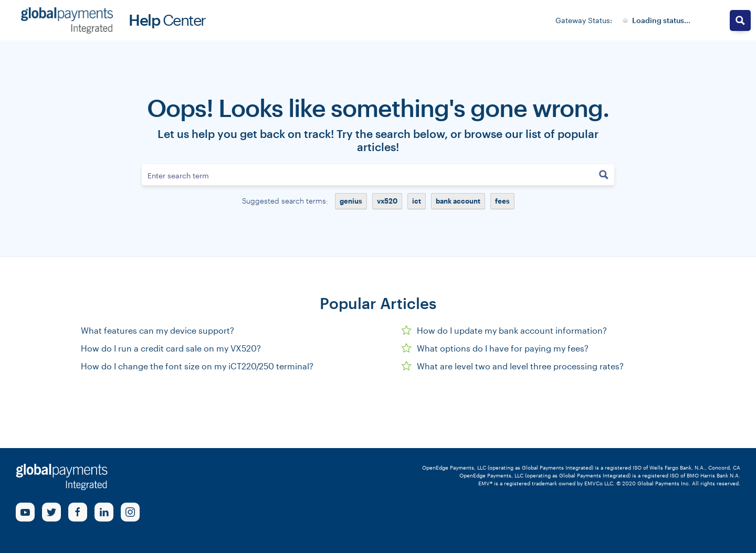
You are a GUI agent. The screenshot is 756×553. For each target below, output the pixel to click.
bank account (458, 201)
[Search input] (368, 175)
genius (351, 201)
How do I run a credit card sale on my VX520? (171, 348)
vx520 (387, 201)
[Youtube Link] (25, 512)
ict (417, 201)
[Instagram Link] (130, 512)
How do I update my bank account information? (504, 330)
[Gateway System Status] (657, 20)
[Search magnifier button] (604, 175)
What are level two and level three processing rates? (512, 366)
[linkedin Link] (104, 512)
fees (502, 201)
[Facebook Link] (78, 512)
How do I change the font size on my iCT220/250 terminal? (197, 366)
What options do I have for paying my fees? (495, 348)
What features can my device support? (157, 330)
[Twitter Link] (51, 512)
